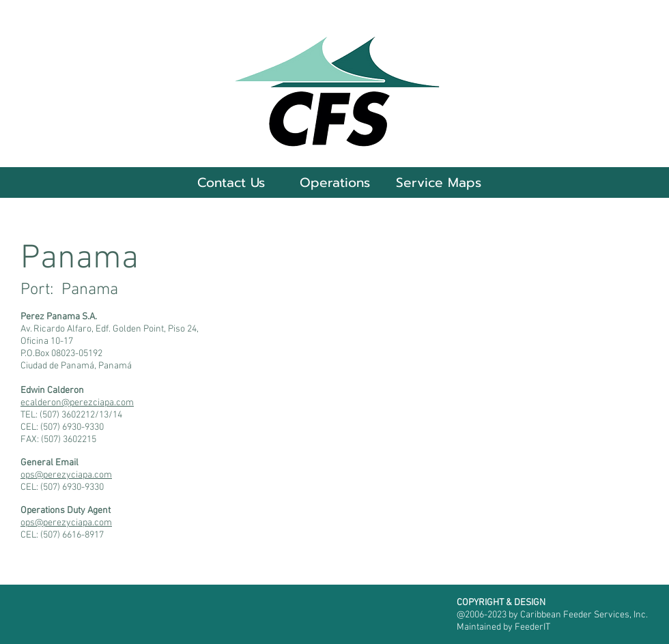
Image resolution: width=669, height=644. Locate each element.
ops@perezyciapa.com (66, 475)
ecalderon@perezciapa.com (77, 403)
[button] (334, 182)
